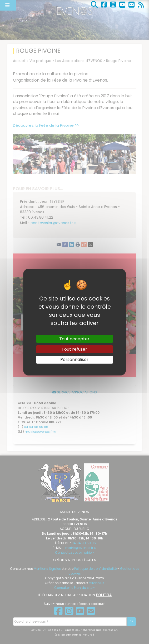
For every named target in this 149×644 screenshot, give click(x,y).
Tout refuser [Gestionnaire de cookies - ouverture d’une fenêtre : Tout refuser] (74, 349)
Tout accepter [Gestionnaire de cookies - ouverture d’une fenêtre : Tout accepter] (74, 339)
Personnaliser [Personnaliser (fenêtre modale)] (74, 359)
